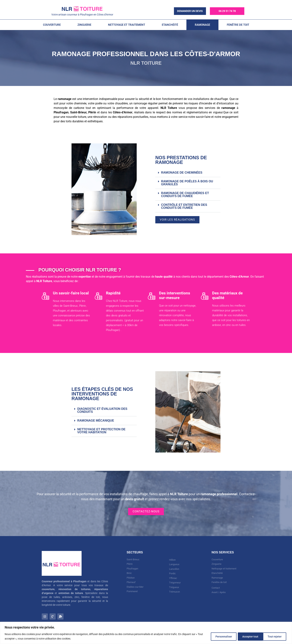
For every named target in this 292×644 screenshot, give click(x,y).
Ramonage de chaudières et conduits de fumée (185, 195)
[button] (188, 173)
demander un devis (190, 11)
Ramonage (202, 25)
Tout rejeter (247, 636)
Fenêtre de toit (238, 25)
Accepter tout (274, 636)
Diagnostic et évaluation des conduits (102, 410)
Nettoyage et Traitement (127, 25)
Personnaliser (219, 636)
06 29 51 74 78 (227, 11)
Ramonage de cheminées (182, 173)
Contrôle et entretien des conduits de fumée (184, 206)
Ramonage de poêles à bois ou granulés (187, 183)
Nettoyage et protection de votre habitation (101, 431)
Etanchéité (170, 25)
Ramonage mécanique (96, 421)
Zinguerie (84, 25)
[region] (146, 633)
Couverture (52, 25)
